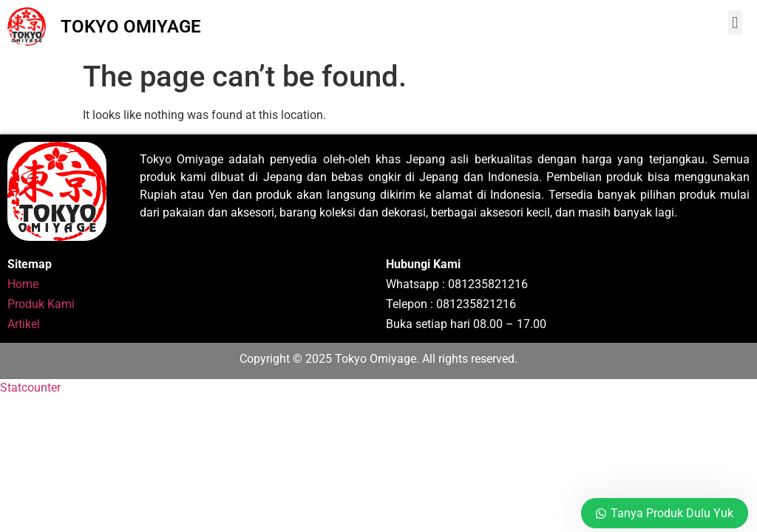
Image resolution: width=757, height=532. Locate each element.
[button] (735, 23)
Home (23, 284)
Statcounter (30, 388)
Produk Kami (41, 304)
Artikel (24, 324)
